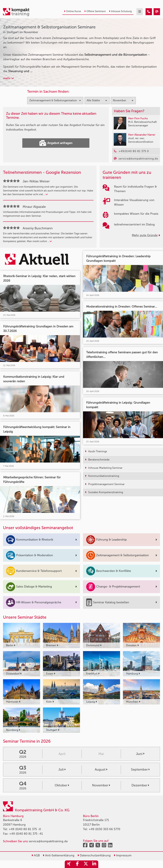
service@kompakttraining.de (48, 841)
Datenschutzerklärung (94, 855)
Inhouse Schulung (120, 11)
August (101, 769)
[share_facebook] (77, 864)
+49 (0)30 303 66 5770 (104, 829)
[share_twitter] (86, 864)
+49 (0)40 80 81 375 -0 (25, 829)
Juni (140, 754)
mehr (9, 78)
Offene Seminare (95, 11)
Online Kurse (73, 11)
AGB (36, 855)
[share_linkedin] (94, 864)
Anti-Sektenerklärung (59, 855)
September (140, 769)
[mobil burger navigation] (140, 12)
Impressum (123, 855)
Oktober (62, 785)
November (101, 785)
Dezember (140, 785)
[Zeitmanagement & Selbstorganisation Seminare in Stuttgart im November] (149, 12)
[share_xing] (69, 864)
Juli (62, 769)
